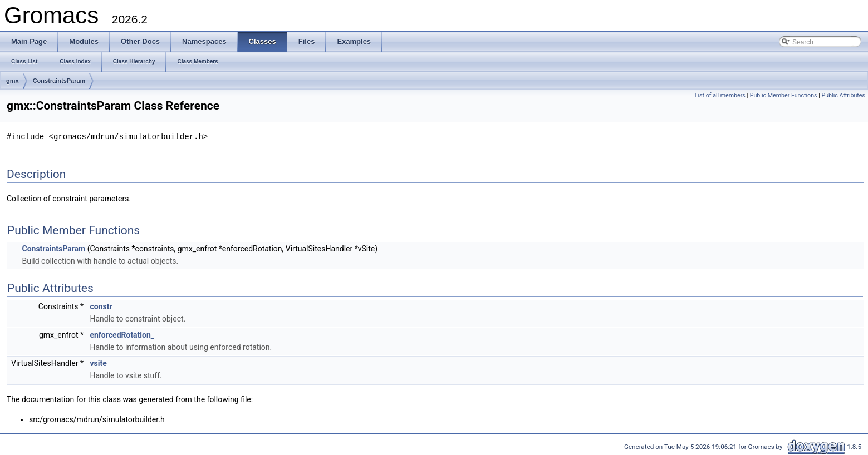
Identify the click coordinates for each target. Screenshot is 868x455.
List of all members (720, 95)
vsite (98, 363)
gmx (13, 81)
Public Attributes (843, 95)
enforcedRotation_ (122, 334)
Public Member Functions (784, 95)
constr (101, 306)
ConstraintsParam (59, 81)
